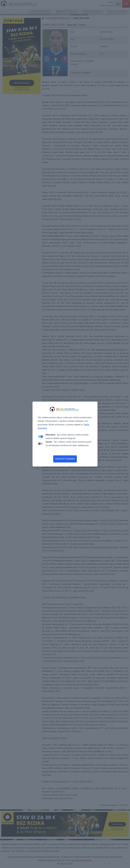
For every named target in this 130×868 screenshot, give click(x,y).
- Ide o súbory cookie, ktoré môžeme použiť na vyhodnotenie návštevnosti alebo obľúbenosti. (68, 444)
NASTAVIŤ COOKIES (65, 459)
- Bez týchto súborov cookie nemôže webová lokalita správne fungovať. (67, 437)
